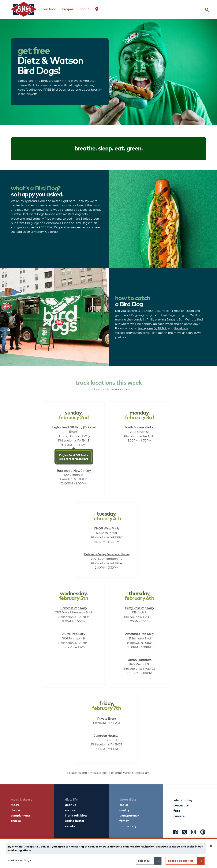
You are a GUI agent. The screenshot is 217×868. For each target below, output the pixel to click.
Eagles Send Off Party (74, 457)
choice (124, 805)
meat (15, 805)
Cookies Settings (19, 860)
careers (179, 816)
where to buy (183, 800)
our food (49, 9)
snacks (16, 821)
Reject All (144, 861)
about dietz (128, 799)
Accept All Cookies (181, 861)
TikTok (162, 328)
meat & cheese (22, 799)
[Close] (211, 846)
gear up (71, 805)
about (84, 9)
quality (124, 810)
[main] (108, 853)
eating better (75, 821)
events (70, 826)
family (124, 821)
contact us (181, 805)
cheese (16, 810)
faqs (177, 810)
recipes (68, 9)
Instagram (146, 328)
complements (21, 815)
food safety (128, 826)
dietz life (71, 799)
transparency (129, 815)
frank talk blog (76, 815)
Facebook (181, 328)
